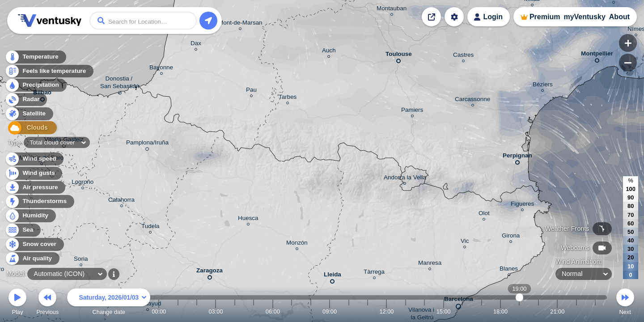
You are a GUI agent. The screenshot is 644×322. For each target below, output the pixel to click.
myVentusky (584, 17)
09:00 (330, 311)
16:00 (462, 311)
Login (493, 17)
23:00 (595, 311)
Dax (196, 44)
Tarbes (288, 98)
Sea (23, 230)
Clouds (28, 129)
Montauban (392, 10)
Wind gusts (34, 173)
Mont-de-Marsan (240, 24)
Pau (251, 91)
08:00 (311, 311)
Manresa (430, 264)
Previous (47, 303)
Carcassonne (472, 100)
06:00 (273, 311)
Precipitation (36, 87)
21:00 (557, 311)
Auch (329, 52)
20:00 (538, 311)
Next (625, 303)
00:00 (159, 311)
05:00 (254, 311)
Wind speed (34, 159)
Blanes (509, 270)
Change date (109, 303)
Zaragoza (210, 272)
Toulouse (399, 56)
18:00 (500, 311)
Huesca (248, 219)
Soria (81, 260)
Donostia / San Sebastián (120, 84)
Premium (545, 17)
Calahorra (121, 201)
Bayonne (161, 69)
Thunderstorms (39, 201)
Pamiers (412, 111)
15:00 (444, 311)
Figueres (522, 205)
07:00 (292, 311)
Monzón (297, 244)
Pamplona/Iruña (147, 144)
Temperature (35, 58)
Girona (511, 237)
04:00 (235, 311)
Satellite (29, 115)
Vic (465, 242)
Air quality (32, 259)
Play (17, 303)
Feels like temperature (49, 72)
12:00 (386, 311)
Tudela (150, 227)
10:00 (349, 311)
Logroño (83, 183)
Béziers (543, 86)
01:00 (178, 311)
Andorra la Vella (405, 179)
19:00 (519, 311)
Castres (463, 56)
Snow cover (34, 244)
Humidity (30, 216)
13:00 (406, 311)
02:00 (197, 311)
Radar (26, 100)
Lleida (333, 276)
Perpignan (517, 157)
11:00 (368, 311)
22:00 (576, 311)
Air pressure (35, 188)
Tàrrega (374, 273)
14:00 (424, 311)
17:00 (482, 311)
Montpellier (597, 55)
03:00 (216, 311)
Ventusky (48, 21)
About (619, 17)
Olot (484, 214)
